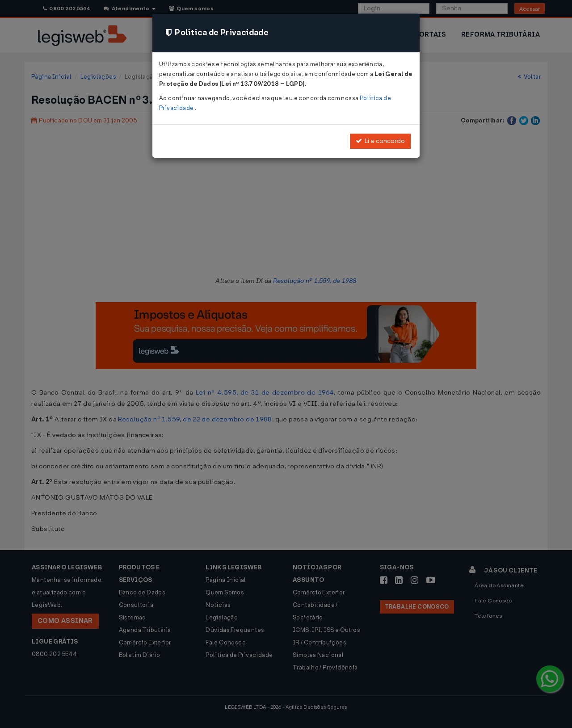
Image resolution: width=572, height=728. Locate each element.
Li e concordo (380, 141)
